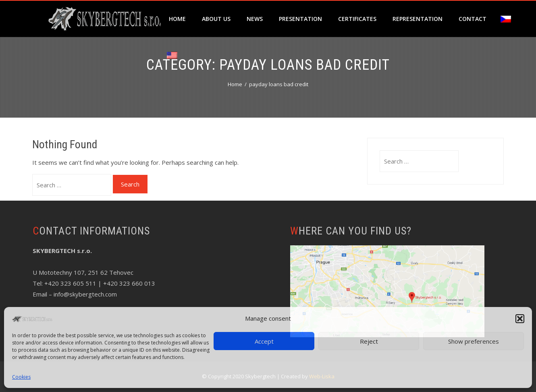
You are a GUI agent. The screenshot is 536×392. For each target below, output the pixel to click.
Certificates (357, 19)
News (255, 19)
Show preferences (474, 341)
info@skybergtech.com (85, 294)
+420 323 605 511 (70, 283)
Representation (418, 19)
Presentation (300, 19)
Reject (369, 341)
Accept (264, 341)
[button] (520, 319)
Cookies (21, 377)
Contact (473, 19)
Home (177, 19)
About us (216, 19)
